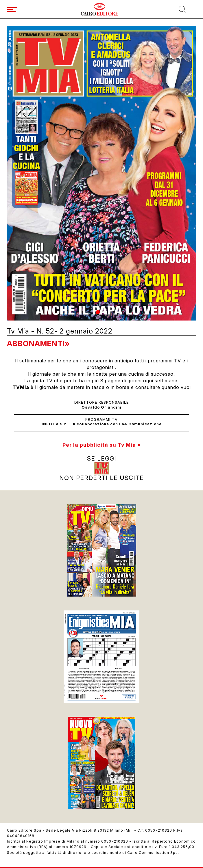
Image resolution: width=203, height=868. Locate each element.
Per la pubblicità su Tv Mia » (102, 445)
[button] (98, 312)
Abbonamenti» (38, 343)
